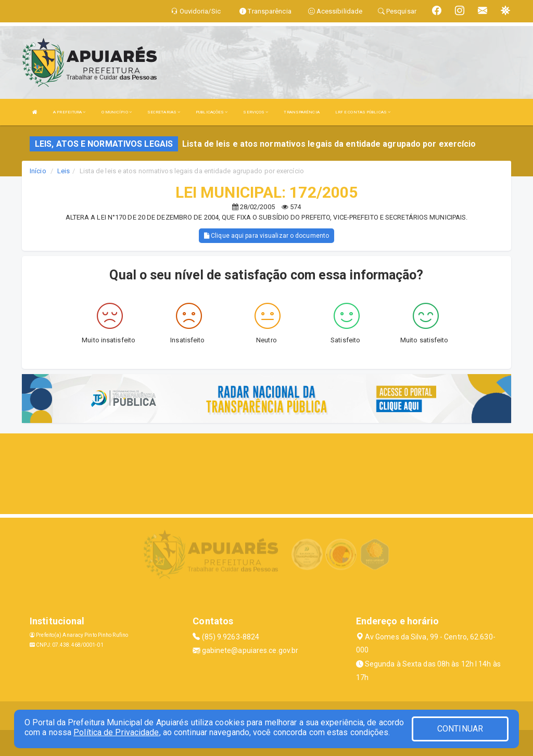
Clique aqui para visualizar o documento (266, 236)
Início (38, 171)
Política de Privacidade (116, 732)
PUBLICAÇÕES (212, 112)
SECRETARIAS (164, 112)
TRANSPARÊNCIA (301, 112)
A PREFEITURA (69, 112)
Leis (64, 171)
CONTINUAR (460, 729)
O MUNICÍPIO (117, 112)
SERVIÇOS (256, 112)
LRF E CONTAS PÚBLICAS (363, 112)
